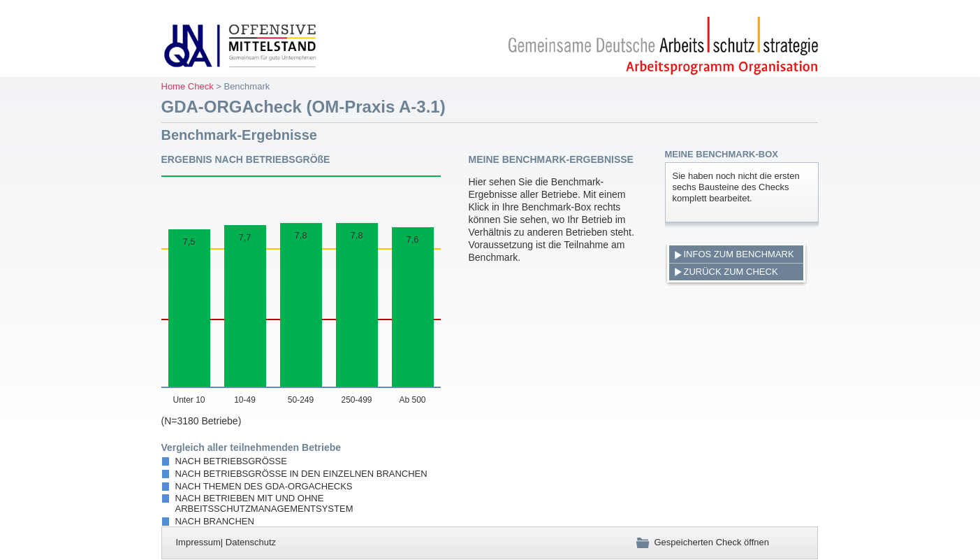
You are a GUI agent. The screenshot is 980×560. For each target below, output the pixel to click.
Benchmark (247, 86)
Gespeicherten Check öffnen (703, 542)
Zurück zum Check (731, 272)
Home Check (188, 86)
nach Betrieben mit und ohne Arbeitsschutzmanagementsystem (264, 503)
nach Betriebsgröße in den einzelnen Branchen (301, 474)
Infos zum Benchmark (739, 254)
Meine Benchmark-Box (722, 154)
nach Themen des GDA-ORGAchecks (264, 486)
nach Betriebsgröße (231, 461)
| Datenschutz (248, 542)
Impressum (198, 542)
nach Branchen (215, 521)
